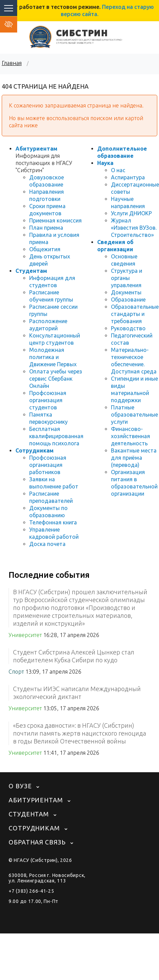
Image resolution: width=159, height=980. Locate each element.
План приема (46, 228)
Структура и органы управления (127, 278)
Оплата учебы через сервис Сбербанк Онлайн (56, 379)
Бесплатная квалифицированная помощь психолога (56, 436)
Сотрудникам (35, 450)
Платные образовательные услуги (134, 415)
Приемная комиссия (55, 220)
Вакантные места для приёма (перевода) (134, 458)
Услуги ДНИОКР (131, 213)
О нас (118, 170)
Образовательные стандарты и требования (135, 314)
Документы (126, 292)
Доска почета (47, 544)
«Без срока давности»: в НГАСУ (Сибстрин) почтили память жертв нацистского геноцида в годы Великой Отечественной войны (79, 733)
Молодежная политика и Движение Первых (53, 357)
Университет (25, 635)
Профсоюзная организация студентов (48, 400)
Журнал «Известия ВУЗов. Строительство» (134, 228)
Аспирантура (128, 177)
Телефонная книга (53, 522)
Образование (128, 300)
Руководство (128, 328)
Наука (105, 163)
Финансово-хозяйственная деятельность (130, 436)
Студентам (31, 271)
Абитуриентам (36, 149)
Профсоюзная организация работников (48, 465)
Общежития (45, 249)
